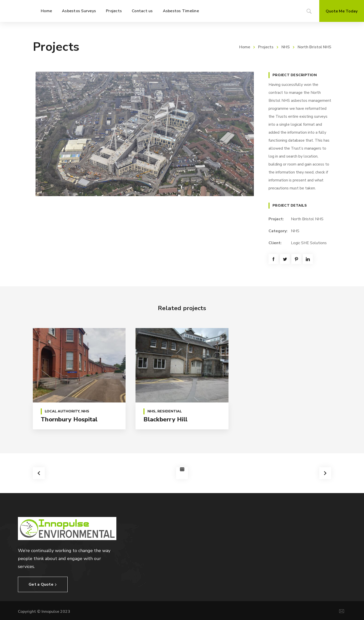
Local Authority (62, 411)
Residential (170, 411)
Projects (266, 47)
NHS (286, 47)
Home (245, 47)
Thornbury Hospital (69, 419)
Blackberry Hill (165, 419)
